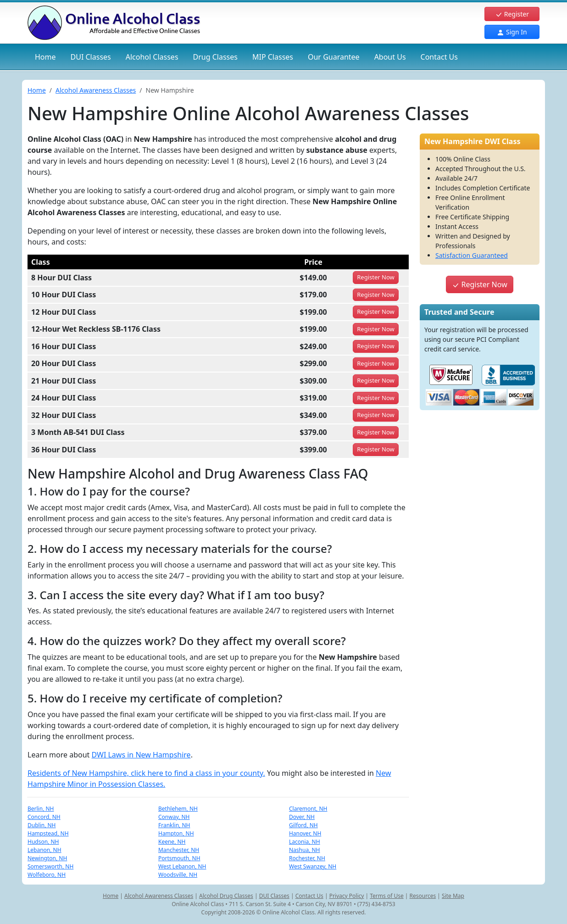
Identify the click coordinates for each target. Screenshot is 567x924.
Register (512, 14)
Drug (215, 57)
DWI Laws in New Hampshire (141, 755)
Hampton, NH (176, 833)
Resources (423, 896)
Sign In (512, 32)
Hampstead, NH (48, 833)
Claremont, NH (308, 809)
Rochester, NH (307, 858)
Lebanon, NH (44, 850)
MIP (273, 57)
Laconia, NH (305, 842)
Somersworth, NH (50, 866)
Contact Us (439, 57)
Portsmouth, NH (179, 858)
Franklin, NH (174, 825)
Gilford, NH (303, 825)
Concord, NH (44, 817)
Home (45, 57)
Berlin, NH (41, 809)
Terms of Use (386, 896)
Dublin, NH (42, 825)
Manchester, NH (179, 850)
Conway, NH (174, 817)
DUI (91, 57)
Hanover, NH (305, 833)
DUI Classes (274, 896)
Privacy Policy (347, 896)
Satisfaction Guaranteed (472, 255)
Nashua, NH (305, 850)
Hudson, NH (43, 842)
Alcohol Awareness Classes (96, 90)
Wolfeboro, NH (47, 875)
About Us (390, 57)
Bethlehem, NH (178, 809)
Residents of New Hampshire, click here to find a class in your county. (146, 773)
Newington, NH (47, 858)
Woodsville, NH (178, 875)
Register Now (479, 284)
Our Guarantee (334, 57)
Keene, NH (172, 842)
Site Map (453, 896)
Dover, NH (302, 817)
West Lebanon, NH (182, 866)
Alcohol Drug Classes (226, 896)
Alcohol (152, 57)
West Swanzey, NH (313, 866)
